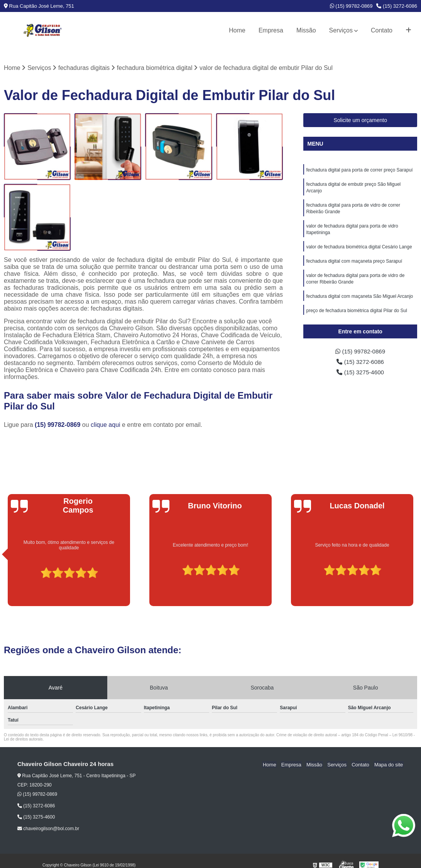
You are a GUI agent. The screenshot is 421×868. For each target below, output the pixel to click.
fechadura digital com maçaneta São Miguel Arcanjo (359, 301)
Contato (382, 30)
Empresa (271, 30)
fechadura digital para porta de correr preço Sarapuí (359, 170)
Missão (306, 30)
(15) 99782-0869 (351, 6)
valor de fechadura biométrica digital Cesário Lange (359, 250)
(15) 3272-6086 (397, 6)
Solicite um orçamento (360, 121)
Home (237, 30)
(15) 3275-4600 (360, 373)
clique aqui (106, 425)
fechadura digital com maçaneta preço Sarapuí (354, 265)
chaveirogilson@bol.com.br (48, 829)
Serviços (341, 30)
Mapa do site (389, 765)
